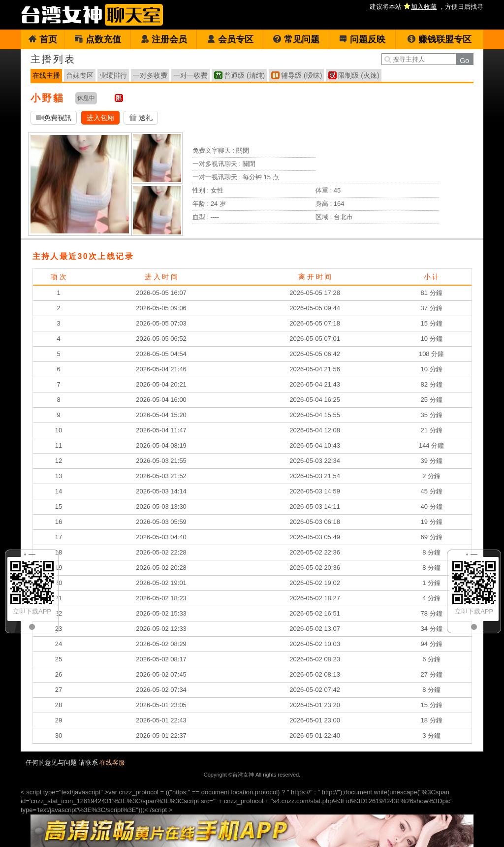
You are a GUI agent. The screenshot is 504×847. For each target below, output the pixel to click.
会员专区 (230, 39)
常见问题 (296, 39)
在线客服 (112, 763)
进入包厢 (100, 118)
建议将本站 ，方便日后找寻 (426, 7)
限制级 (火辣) (359, 75)
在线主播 (46, 75)
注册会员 (164, 39)
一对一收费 (190, 75)
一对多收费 (150, 75)
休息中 (86, 98)
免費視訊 (54, 118)
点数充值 (98, 39)
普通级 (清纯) (244, 75)
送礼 (141, 118)
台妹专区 (80, 75)
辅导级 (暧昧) (301, 75)
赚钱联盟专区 (439, 39)
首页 (43, 39)
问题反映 (362, 39)
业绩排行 (113, 75)
